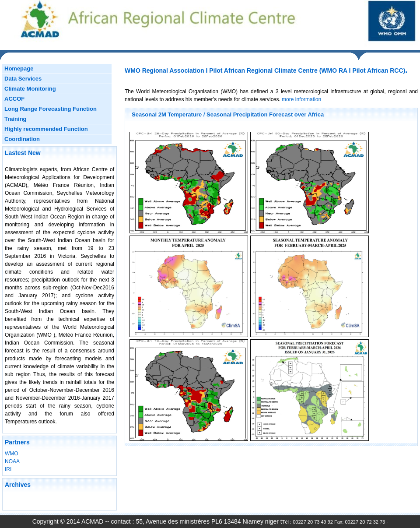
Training (16, 119)
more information (301, 99)
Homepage (19, 69)
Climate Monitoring (30, 89)
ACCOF (14, 99)
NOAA (12, 461)
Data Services (23, 79)
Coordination (22, 139)
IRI (8, 469)
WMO (12, 454)
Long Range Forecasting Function (51, 109)
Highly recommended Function (46, 129)
